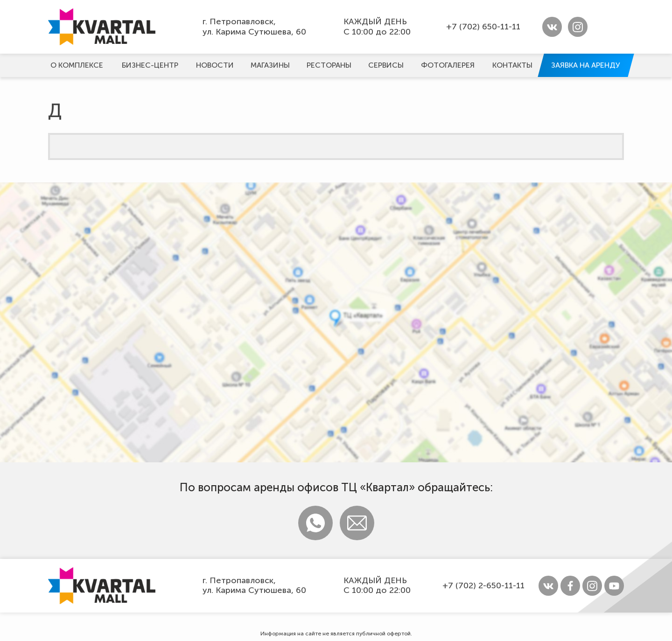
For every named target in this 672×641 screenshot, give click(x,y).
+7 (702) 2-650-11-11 (483, 585)
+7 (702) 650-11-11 (483, 27)
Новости (215, 65)
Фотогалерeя (448, 65)
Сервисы (386, 65)
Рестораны (329, 65)
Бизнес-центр (150, 65)
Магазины (270, 65)
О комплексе (77, 65)
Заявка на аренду (586, 65)
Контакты (512, 65)
